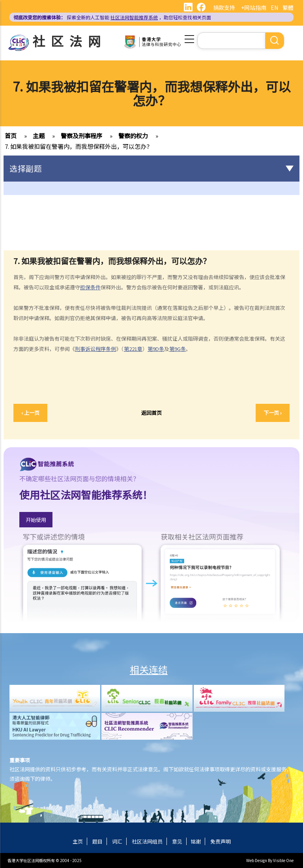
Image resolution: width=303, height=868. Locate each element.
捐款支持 (224, 7)
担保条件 (90, 287)
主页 (78, 841)
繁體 (288, 7)
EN (274, 7)
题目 (97, 841)
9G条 (180, 349)
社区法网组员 (147, 841)
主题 (39, 136)
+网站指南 (254, 7)
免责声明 (221, 841)
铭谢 (196, 841)
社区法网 (69, 41)
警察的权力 (133, 136)
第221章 (133, 349)
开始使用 (36, 520)
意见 (177, 841)
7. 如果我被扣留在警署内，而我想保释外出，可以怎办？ (79, 146)
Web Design (257, 860)
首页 (11, 136)
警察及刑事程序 (81, 136)
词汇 (117, 841)
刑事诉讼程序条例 (95, 349)
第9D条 (156, 349)
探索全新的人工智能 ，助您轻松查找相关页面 (112, 17)
